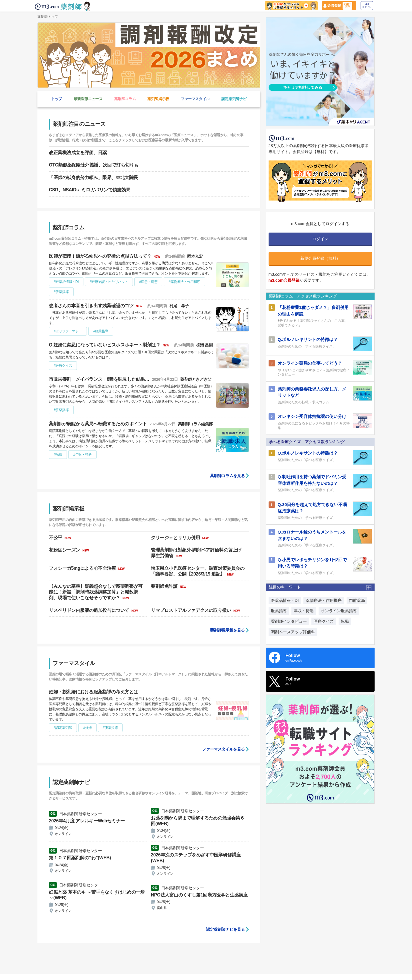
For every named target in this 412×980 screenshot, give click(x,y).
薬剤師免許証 (165, 586)
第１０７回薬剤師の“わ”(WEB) (80, 858)
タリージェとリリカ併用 (176, 538)
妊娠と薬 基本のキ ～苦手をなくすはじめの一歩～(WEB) (97, 895)
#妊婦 (87, 728)
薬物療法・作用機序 (324, 600)
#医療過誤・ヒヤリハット (109, 282)
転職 (345, 621)
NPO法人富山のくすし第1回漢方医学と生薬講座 (199, 895)
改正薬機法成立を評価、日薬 (78, 153)
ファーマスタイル (195, 99)
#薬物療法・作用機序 (184, 282)
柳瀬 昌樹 (205, 345)
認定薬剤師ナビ (234, 99)
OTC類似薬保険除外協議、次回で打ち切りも (94, 165)
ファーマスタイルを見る (223, 749)
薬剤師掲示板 (158, 99)
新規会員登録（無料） (320, 258)
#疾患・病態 (148, 282)
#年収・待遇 (82, 455)
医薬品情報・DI (285, 600)
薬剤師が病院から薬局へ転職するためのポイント (98, 424)
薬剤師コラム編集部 (195, 424)
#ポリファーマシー (68, 331)
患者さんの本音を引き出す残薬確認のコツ (92, 306)
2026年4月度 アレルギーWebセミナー (87, 821)
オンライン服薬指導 (339, 611)
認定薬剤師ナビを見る (225, 929)
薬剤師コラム (125, 99)
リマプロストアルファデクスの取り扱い (192, 610)
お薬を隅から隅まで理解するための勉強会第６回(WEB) (198, 821)
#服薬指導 (61, 292)
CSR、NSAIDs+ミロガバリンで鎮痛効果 (90, 190)
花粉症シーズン (65, 550)
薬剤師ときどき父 (196, 379)
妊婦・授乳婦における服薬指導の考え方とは (93, 692)
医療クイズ (324, 621)
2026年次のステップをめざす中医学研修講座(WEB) (196, 858)
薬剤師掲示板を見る (227, 630)
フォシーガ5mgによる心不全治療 (83, 568)
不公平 (56, 538)
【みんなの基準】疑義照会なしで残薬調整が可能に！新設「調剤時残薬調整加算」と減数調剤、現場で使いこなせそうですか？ (96, 592)
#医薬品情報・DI (66, 282)
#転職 (58, 455)
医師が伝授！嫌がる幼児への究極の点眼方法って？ (101, 256)
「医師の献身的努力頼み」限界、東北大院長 (93, 177)
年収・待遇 (304, 611)
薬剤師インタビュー (289, 621)
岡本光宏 (195, 256)
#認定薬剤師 (63, 728)
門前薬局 (357, 600)
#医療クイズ (63, 366)
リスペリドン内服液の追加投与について (90, 610)
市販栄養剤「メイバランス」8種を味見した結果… (100, 379)
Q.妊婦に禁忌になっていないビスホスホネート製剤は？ (105, 345)
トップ (57, 99)
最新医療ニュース (88, 99)
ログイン (367, 6)
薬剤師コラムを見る (227, 476)
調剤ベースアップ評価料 (293, 632)
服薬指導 (279, 611)
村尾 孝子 (179, 306)
